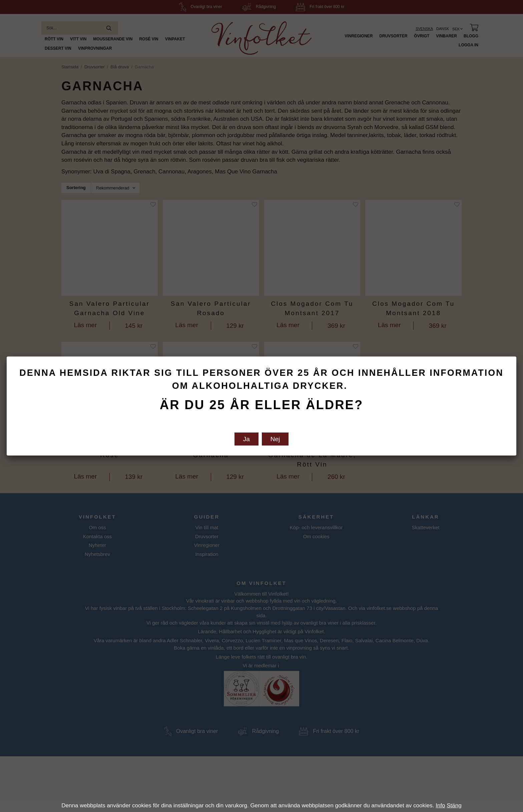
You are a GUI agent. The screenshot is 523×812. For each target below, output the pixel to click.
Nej (275, 439)
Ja (246, 439)
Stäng (454, 805)
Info (440, 805)
